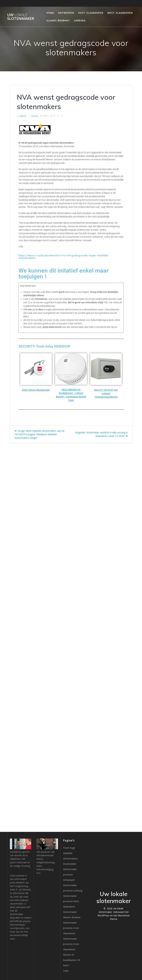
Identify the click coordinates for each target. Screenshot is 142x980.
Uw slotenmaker (21, 17)
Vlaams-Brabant (58, 20)
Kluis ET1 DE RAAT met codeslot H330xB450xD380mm (106, 393)
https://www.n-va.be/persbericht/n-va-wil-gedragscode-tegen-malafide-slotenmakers (64, 257)
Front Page (69, 848)
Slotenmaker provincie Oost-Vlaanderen (71, 928)
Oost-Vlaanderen (91, 13)
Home (50, 13)
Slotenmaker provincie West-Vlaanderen (72, 901)
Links (66, 971)
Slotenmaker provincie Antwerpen (70, 875)
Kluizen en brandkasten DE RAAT (72, 960)
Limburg (80, 20)
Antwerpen (66, 13)
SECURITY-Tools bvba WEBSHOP (44, 346)
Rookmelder (70, 864)
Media (35, 116)
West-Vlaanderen (120, 13)
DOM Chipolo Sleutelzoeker (36, 390)
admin (23, 116)
